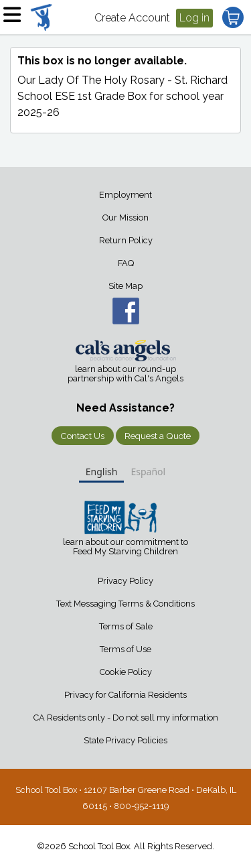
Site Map (125, 286)
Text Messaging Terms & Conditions (125, 604)
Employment (125, 195)
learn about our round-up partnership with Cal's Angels (125, 374)
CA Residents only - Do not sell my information (126, 718)
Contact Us (82, 436)
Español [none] (148, 472)
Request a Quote (158, 436)
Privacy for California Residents (125, 695)
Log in (194, 18)
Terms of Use (125, 649)
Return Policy (126, 240)
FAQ (126, 263)
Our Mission (125, 218)
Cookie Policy (126, 672)
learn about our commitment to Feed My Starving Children (125, 547)
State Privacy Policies (125, 740)
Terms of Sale (126, 626)
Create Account (132, 18)
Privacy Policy (125, 581)
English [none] (102, 472)
